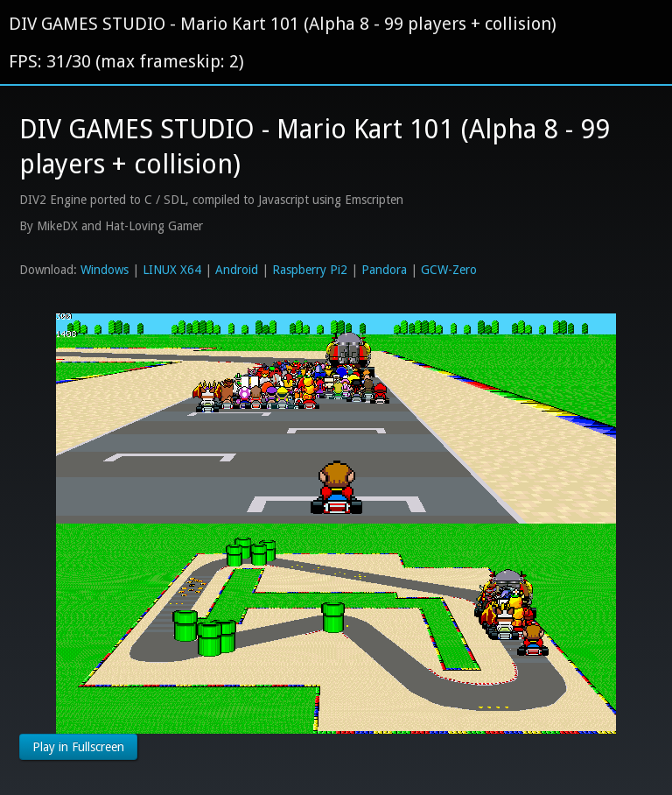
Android (237, 270)
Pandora (384, 270)
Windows (105, 270)
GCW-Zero (449, 270)
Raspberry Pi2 (310, 270)
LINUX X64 (172, 270)
